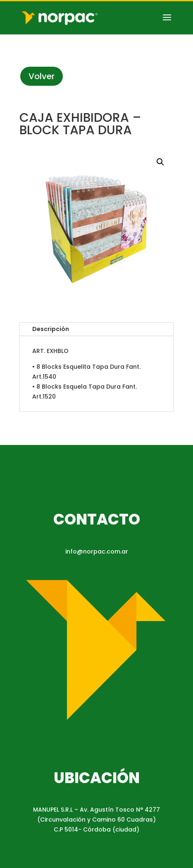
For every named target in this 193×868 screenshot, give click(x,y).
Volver (42, 76)
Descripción (51, 329)
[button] (160, 162)
